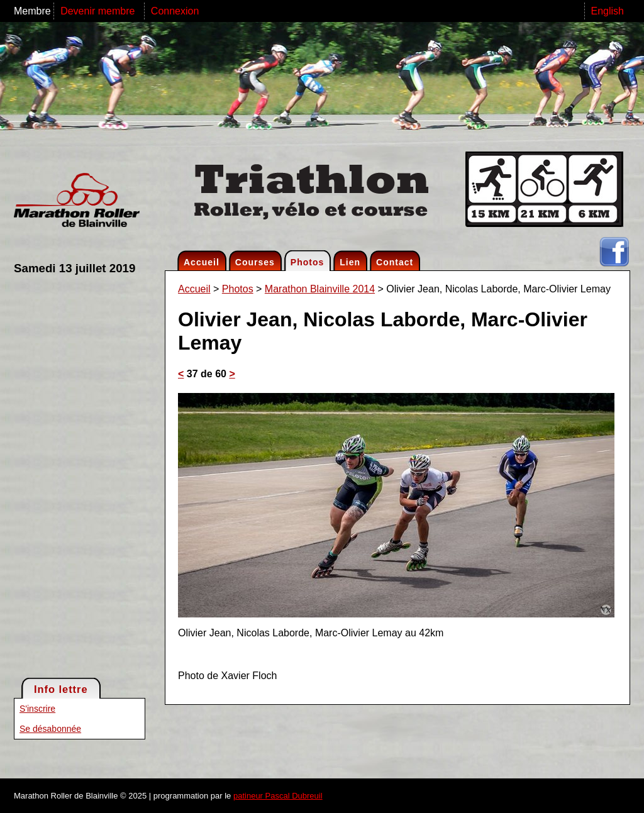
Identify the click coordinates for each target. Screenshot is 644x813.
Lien (350, 262)
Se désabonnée (50, 729)
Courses (255, 262)
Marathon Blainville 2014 (320, 289)
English (608, 11)
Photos (307, 262)
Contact (395, 262)
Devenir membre (99, 11)
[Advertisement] (64, 475)
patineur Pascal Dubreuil (278, 796)
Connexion (175, 11)
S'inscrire (37, 709)
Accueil (202, 262)
